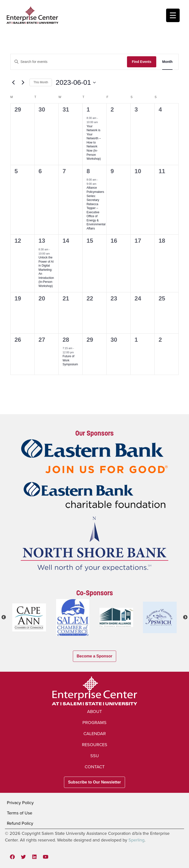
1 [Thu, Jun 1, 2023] (88, 109)
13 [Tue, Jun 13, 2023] (42, 241)
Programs (94, 723)
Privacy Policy (20, 803)
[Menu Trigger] (173, 15)
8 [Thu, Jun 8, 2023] (88, 171)
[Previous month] (13, 83)
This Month (41, 82)
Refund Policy (20, 823)
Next (185, 617)
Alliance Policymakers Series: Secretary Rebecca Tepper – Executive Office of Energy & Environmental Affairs (96, 208)
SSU (95, 756)
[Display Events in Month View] (167, 62)
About (94, 711)
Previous (4, 617)
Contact (95, 767)
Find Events (142, 62)
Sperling (136, 840)
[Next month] (23, 83)
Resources (95, 745)
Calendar (95, 734)
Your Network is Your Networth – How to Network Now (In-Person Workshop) (94, 142)
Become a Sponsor (95, 656)
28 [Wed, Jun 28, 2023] (66, 340)
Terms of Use (20, 813)
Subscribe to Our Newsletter (94, 782)
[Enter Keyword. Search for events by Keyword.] (69, 62)
